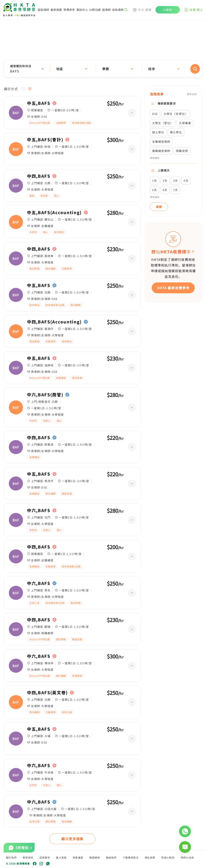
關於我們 (11, 857)
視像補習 (78, 857)
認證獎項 (45, 857)
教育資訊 (28, 857)
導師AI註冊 (187, 857)
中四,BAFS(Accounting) (54, 322)
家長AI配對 (168, 857)
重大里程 (61, 857)
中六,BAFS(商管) (45, 395)
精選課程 (95, 857)
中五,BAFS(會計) (45, 140)
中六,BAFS (39, 510)
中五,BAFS (39, 103)
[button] (103, 69)
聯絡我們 (111, 857)
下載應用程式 (131, 857)
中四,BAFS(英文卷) (47, 693)
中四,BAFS (39, 176)
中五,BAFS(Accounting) (54, 213)
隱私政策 (150, 857)
